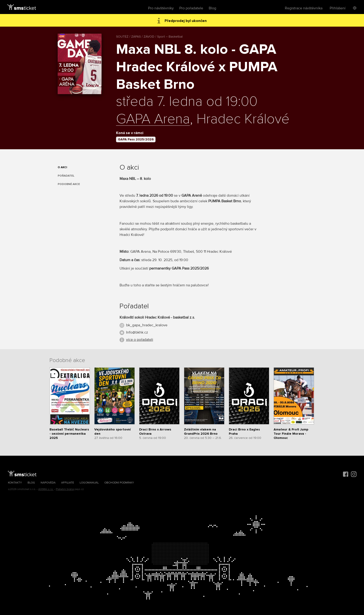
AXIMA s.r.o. (46, 489)
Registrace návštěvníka (304, 8)
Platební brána (65, 489)
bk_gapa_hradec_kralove (147, 325)
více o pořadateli (140, 340)
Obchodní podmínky (119, 483)
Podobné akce (69, 184)
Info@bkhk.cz (137, 332)
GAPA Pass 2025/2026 (136, 139)
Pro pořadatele (191, 8)
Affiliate (68, 483)
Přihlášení (338, 8)
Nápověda (48, 483)
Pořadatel (66, 176)
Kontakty (15, 483)
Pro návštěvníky (161, 8)
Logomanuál (89, 483)
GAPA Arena (153, 119)
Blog (212, 8)
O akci (62, 167)
